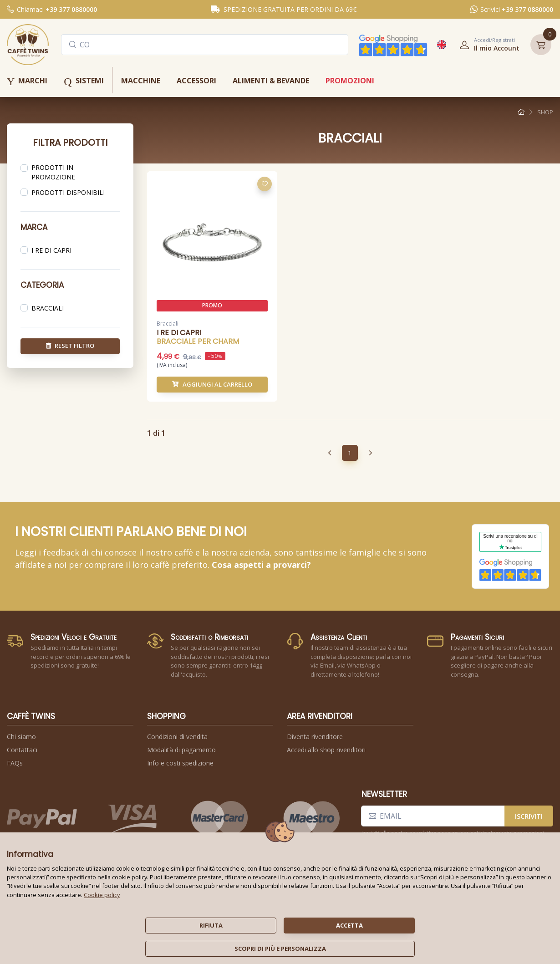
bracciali (48, 308)
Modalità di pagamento (181, 750)
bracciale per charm (198, 342)
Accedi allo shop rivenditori (326, 750)
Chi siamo (21, 737)
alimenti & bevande (271, 81)
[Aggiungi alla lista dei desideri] (265, 185)
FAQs (15, 763)
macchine (141, 81)
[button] (487, 45)
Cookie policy (102, 895)
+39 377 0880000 (71, 9)
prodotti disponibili (68, 192)
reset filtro (70, 346)
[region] (70, 173)
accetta (349, 925)
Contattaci (22, 750)
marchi (27, 82)
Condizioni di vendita (177, 737)
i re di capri (51, 250)
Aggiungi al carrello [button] (212, 385)
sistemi (84, 82)
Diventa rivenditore (315, 737)
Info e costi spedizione (180, 763)
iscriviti (529, 816)
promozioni (350, 81)
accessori (196, 81)
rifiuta (211, 925)
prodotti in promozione (53, 172)
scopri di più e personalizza (280, 949)
